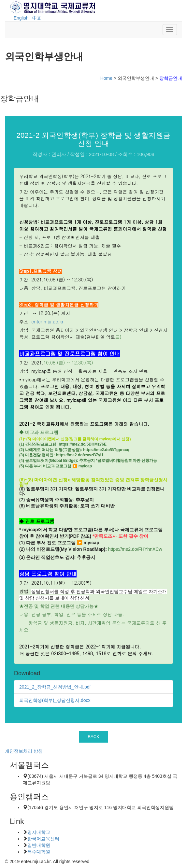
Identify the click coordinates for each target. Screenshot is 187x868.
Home (106, 78)
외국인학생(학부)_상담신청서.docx (55, 700)
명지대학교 (39, 832)
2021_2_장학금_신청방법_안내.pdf (55, 687)
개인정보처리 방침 (24, 751)
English (21, 18)
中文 (37, 18)
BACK (93, 737)
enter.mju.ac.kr (47, 321)
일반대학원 (39, 845)
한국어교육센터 (43, 839)
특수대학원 (39, 852)
